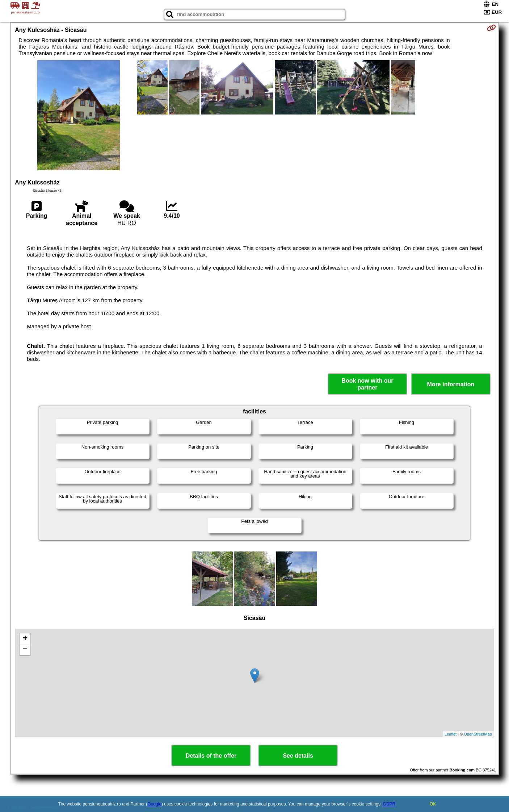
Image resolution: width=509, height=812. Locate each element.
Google (154, 804)
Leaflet (451, 734)
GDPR (389, 804)
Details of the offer (211, 756)
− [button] (25, 650)
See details (298, 756)
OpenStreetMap (478, 734)
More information (451, 384)
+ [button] (25, 639)
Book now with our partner (367, 384)
